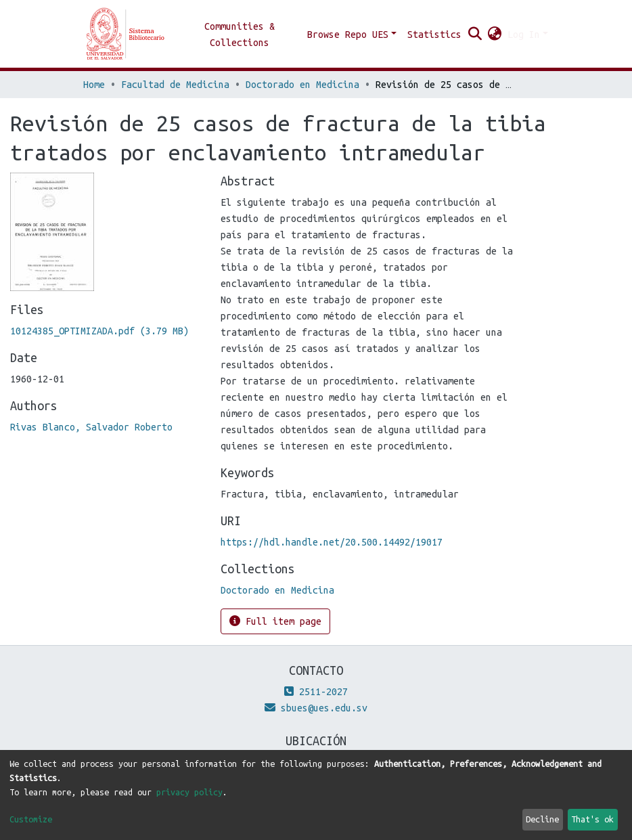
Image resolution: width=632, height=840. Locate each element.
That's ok (592, 819)
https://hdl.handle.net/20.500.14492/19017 (332, 542)
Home (94, 85)
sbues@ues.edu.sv (316, 708)
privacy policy (189, 792)
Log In (524, 35)
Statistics (434, 35)
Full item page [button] (275, 621)
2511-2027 (316, 692)
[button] (495, 35)
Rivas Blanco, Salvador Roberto (91, 427)
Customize (31, 819)
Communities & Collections (240, 35)
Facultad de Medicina (175, 85)
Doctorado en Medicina (302, 85)
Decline (542, 819)
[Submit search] (475, 35)
